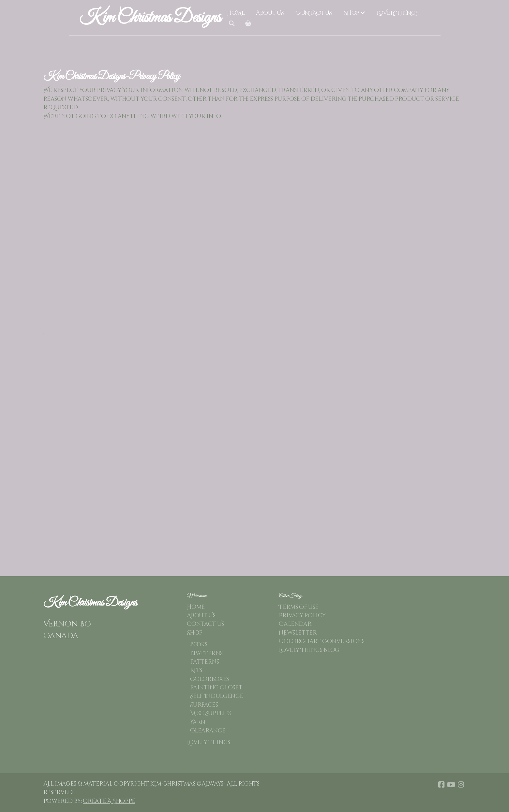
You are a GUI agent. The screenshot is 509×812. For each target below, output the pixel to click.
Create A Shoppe (109, 801)
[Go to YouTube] (451, 785)
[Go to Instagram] (461, 785)
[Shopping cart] (248, 24)
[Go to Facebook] (442, 785)
